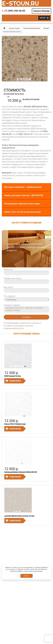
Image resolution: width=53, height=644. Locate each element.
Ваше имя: (8, 269)
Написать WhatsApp (42, 11)
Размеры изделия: (12, 305)
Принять (26, 576)
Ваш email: (9, 287)
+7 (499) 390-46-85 (14, 11)
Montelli (46, 28)
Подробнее (15, 381)
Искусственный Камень (32, 28)
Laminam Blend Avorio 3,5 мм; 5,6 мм (19, 516)
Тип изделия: (10, 296)
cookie (7, 569)
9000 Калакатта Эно (13, 376)
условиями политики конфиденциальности (18, 327)
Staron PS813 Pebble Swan (15, 424)
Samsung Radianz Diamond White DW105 (21, 472)
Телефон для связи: (13, 278)
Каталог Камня (14, 28)
